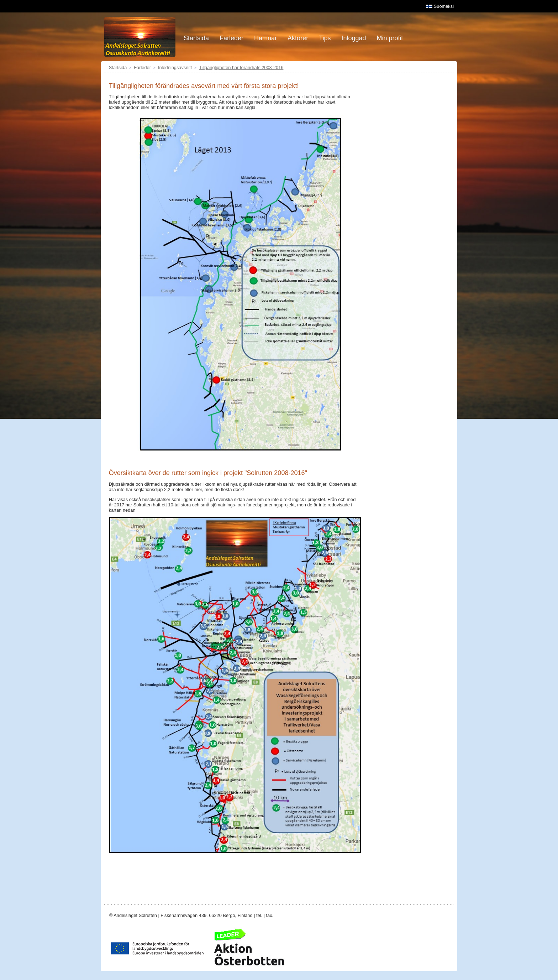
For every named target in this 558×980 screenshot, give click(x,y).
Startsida (118, 67)
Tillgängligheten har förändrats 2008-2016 (241, 67)
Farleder (142, 67)
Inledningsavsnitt (175, 67)
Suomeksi (440, 6)
